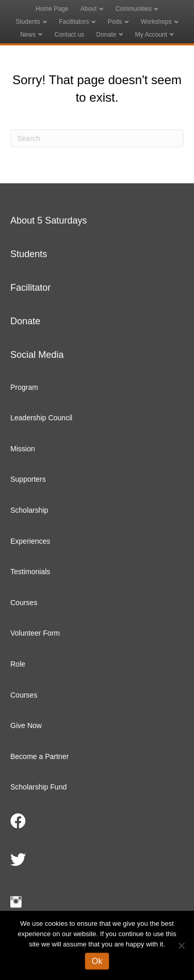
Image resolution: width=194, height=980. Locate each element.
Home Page (52, 9)
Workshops (156, 22)
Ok (97, 961)
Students (28, 22)
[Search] (97, 138)
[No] (181, 945)
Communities (133, 9)
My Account (151, 35)
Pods (115, 22)
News (28, 35)
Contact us (69, 35)
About (88, 9)
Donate (106, 35)
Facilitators (74, 22)
